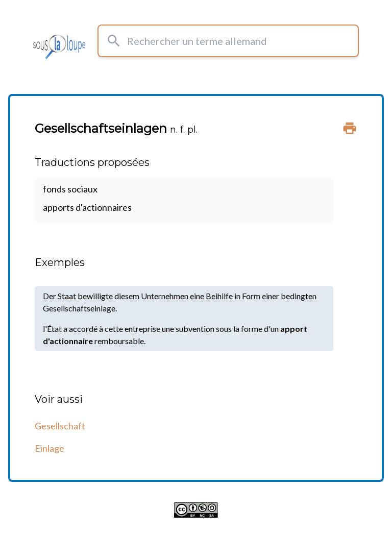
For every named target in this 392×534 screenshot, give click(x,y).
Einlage (50, 448)
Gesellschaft (60, 426)
